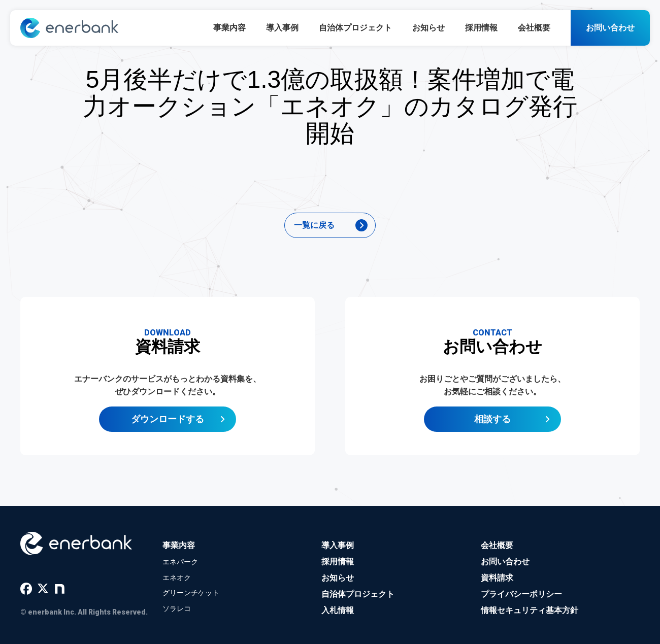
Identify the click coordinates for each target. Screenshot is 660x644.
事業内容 (229, 28)
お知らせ (428, 28)
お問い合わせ (610, 28)
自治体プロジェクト (355, 28)
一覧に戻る (314, 225)
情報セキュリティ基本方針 (530, 610)
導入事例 (282, 28)
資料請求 (497, 578)
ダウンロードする (168, 422)
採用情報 (481, 28)
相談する (492, 422)
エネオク (177, 578)
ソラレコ (177, 608)
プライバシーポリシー (521, 594)
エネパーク (180, 562)
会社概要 (534, 28)
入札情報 (338, 610)
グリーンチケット (191, 593)
